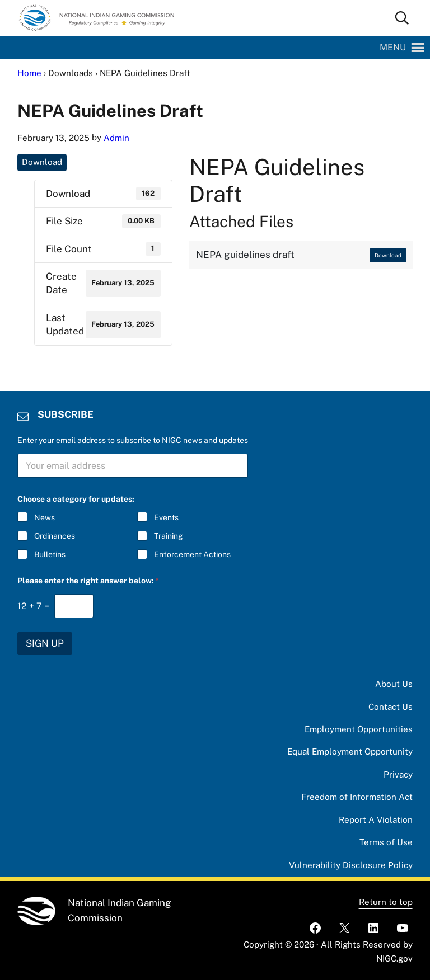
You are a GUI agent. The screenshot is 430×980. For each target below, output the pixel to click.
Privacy (398, 774)
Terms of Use (386, 842)
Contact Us (391, 707)
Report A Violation (376, 820)
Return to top (386, 902)
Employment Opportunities (359, 729)
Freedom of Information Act (357, 797)
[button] (393, 48)
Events (166, 517)
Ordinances (55, 536)
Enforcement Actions (192, 554)
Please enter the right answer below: (88, 581)
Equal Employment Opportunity (350, 752)
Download (42, 162)
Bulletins (50, 554)
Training (169, 536)
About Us (394, 684)
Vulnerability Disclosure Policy (351, 865)
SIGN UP (45, 643)
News (45, 517)
